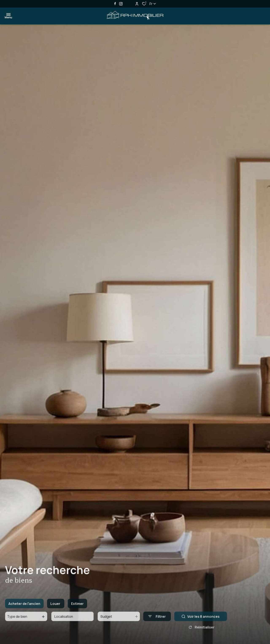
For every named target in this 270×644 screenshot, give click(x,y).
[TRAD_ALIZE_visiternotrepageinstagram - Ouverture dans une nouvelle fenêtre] (121, 4)
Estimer (77, 607)
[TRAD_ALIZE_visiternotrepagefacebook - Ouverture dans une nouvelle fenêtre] (115, 4)
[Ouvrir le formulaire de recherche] (157, 620)
